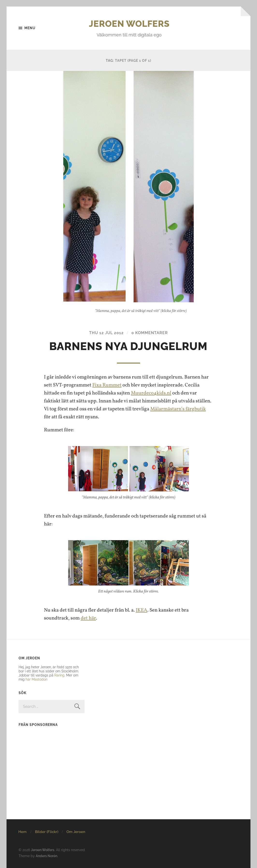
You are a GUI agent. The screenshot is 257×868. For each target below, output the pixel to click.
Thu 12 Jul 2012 (106, 333)
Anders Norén (46, 856)
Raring (59, 675)
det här (88, 618)
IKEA (142, 610)
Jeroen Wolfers (129, 24)
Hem (22, 832)
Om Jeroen (76, 832)
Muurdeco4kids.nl (151, 393)
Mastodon (39, 679)
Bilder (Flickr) (47, 832)
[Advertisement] (49, 762)
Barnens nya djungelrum (128, 346)
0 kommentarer (150, 333)
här (28, 679)
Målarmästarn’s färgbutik (178, 409)
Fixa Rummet (107, 385)
